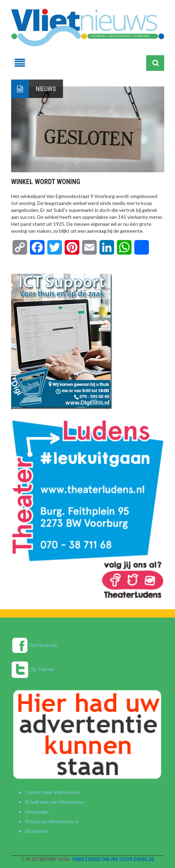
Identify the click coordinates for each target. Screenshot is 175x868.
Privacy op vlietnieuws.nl (52, 821)
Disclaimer (36, 831)
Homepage (37, 812)
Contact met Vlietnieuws (53, 792)
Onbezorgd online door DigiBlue (113, 859)
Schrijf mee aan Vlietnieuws (55, 802)
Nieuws (46, 89)
